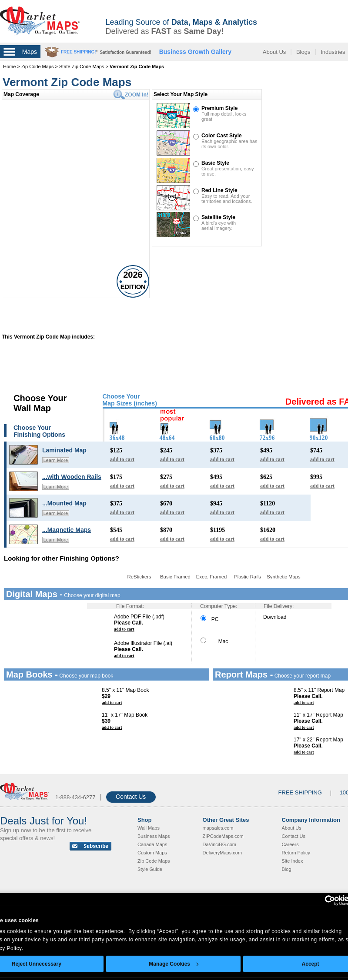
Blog (287, 869)
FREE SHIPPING (300, 792)
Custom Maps (152, 853)
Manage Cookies (174, 964)
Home (9, 66)
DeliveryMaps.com (222, 853)
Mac (214, 641)
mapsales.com (218, 828)
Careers (290, 844)
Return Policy (296, 853)
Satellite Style (218, 217)
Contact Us (131, 797)
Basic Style (215, 163)
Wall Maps (149, 828)
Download (275, 617)
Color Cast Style (222, 136)
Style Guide (150, 869)
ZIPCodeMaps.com (223, 836)
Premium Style (219, 108)
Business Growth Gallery (196, 52)
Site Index (293, 861)
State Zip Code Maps (82, 66)
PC (209, 619)
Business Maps (154, 836)
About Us (274, 52)
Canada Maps (152, 844)
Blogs (303, 52)
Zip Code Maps (38, 66)
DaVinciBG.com (219, 844)
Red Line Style (219, 190)
